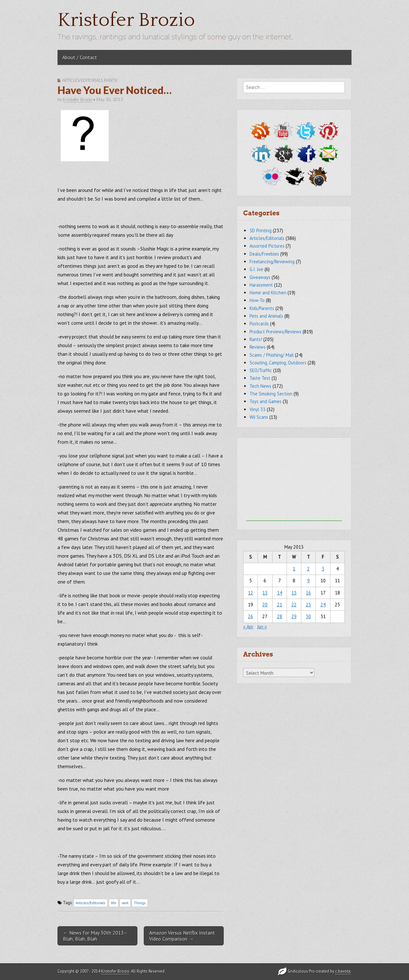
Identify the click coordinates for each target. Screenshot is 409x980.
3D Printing (261, 231)
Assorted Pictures (267, 246)
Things (140, 903)
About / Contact (80, 57)
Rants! (111, 80)
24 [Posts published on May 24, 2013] (323, 605)
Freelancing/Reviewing (272, 262)
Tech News (260, 386)
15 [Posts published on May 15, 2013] (294, 593)
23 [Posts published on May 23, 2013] (308, 605)
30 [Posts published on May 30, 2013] (308, 616)
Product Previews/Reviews (275, 332)
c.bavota (343, 971)
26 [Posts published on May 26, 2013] (251, 616)
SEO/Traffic (261, 370)
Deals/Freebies (264, 254)
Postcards (259, 324)
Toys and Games (266, 401)
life (114, 903)
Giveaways (260, 277)
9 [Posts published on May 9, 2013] (308, 581)
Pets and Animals (266, 316)
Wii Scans (259, 417)
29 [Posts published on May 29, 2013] (294, 616)
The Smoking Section (271, 394)
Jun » (262, 627)
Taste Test (260, 378)
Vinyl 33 (258, 409)
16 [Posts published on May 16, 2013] (308, 593)
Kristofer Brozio (126, 20)
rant (125, 903)
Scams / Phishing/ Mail (272, 355)
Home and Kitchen (268, 293)
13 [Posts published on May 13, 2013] (265, 593)
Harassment (261, 285)
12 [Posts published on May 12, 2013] (251, 593)
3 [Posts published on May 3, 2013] (323, 569)
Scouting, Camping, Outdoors (278, 363)
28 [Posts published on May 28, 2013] (280, 616)
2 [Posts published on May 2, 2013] (308, 569)
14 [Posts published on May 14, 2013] (280, 593)
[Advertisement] (294, 481)
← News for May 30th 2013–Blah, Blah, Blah (95, 936)
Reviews (258, 347)
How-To (257, 300)
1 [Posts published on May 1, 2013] (294, 569)
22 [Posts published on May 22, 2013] (294, 605)
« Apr (248, 627)
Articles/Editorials (82, 80)
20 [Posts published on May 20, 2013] (265, 605)
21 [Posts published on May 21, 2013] (280, 605)
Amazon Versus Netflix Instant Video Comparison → (182, 936)
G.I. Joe (256, 269)
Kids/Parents (262, 308)
